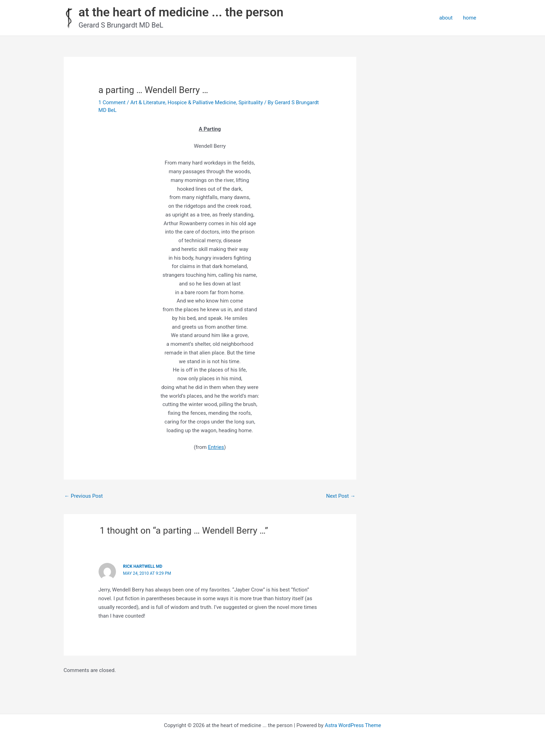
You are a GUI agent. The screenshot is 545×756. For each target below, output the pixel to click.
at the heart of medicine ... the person (181, 12)
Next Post (341, 496)
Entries (216, 447)
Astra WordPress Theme (353, 725)
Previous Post (84, 496)
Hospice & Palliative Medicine (202, 102)
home (470, 18)
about (446, 18)
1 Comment (112, 102)
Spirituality (251, 102)
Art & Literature (148, 102)
